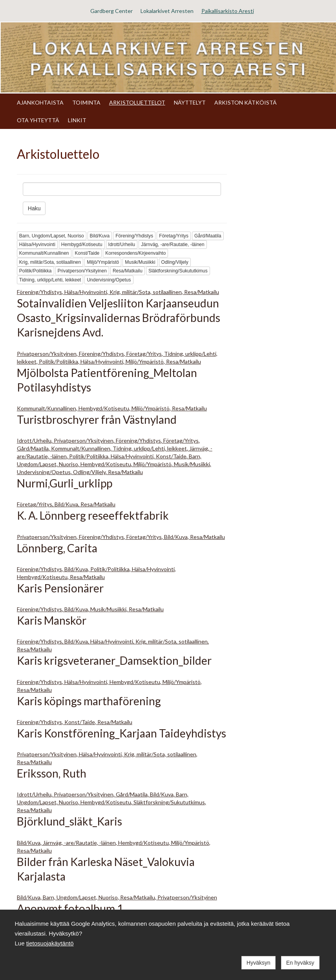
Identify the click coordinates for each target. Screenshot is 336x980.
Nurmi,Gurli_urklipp (65, 483)
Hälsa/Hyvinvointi (37, 245)
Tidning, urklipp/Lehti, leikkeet (50, 280)
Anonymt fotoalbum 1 (70, 908)
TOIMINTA (86, 102)
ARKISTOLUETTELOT (137, 102)
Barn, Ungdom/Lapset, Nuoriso (52, 236)
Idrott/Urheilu (122, 245)
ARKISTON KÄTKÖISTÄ (246, 102)
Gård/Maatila (208, 236)
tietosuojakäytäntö (50, 943)
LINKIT (77, 120)
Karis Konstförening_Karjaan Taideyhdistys (121, 733)
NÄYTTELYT (190, 102)
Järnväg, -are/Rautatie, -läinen (173, 245)
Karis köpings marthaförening (89, 701)
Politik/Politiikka (36, 271)
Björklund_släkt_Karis (69, 821)
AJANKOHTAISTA (40, 102)
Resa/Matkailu (128, 271)
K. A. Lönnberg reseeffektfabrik (93, 515)
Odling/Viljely (175, 262)
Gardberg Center (111, 11)
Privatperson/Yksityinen (82, 271)
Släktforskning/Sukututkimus (178, 271)
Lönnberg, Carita (57, 548)
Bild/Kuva (100, 236)
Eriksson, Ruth (52, 773)
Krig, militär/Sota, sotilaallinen (50, 262)
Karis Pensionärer (60, 588)
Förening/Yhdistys (134, 236)
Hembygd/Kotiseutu (82, 245)
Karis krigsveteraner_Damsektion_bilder (114, 660)
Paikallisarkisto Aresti (228, 11)
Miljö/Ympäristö (103, 262)
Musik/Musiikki (140, 262)
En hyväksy (300, 963)
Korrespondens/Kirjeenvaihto (135, 253)
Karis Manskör (52, 620)
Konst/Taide (87, 253)
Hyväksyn (258, 963)
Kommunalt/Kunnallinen (44, 253)
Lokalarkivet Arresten (167, 11)
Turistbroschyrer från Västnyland (97, 419)
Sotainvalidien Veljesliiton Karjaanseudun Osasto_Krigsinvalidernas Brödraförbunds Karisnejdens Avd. (119, 318)
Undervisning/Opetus (109, 280)
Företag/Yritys (174, 236)
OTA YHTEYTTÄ (38, 120)
